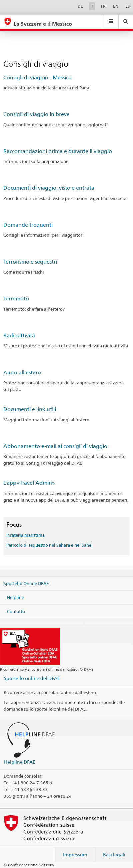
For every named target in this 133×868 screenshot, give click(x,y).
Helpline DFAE (20, 762)
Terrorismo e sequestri (30, 262)
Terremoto (16, 298)
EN (116, 6)
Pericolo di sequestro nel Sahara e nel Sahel (49, 545)
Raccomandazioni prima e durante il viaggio (58, 151)
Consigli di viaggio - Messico (37, 77)
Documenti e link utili (30, 409)
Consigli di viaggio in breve (36, 114)
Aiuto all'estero (22, 372)
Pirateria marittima (25, 535)
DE (80, 6)
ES (127, 6)
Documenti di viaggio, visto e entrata (49, 188)
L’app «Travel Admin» (29, 483)
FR (103, 6)
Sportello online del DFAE (32, 678)
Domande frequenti (28, 225)
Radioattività (19, 335)
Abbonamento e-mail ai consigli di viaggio (55, 446)
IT (92, 6)
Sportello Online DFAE (26, 583)
